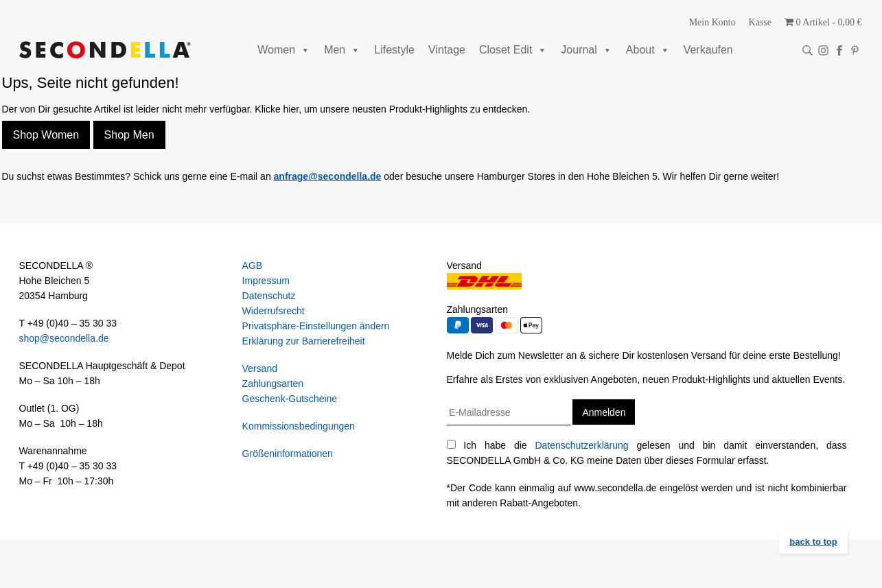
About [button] (648, 50)
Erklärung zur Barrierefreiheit (304, 341)
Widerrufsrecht (274, 311)
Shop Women (46, 135)
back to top (813, 542)
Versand (260, 368)
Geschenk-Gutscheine (290, 399)
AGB (253, 266)
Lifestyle (394, 50)
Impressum (266, 281)
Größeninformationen (288, 454)
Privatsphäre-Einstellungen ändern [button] (316, 326)
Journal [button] (586, 50)
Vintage (447, 50)
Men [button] (342, 50)
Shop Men (129, 135)
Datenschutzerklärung (581, 445)
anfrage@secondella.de (328, 176)
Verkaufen (708, 50)
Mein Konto (712, 22)
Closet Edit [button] (513, 50)
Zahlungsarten (273, 384)
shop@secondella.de (64, 338)
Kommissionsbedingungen (299, 426)
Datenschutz (269, 296)
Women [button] (284, 50)
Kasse (760, 22)
